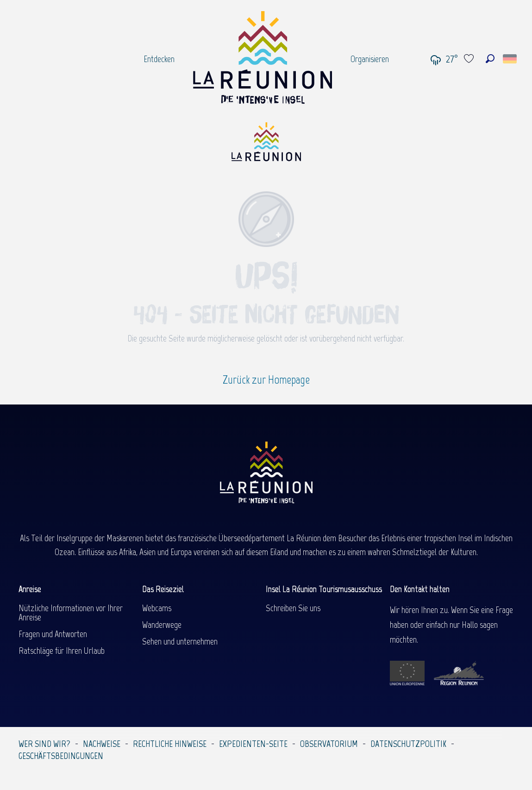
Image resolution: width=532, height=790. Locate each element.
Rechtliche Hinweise (170, 744)
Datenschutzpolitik (408, 744)
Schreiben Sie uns (293, 608)
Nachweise (102, 744)
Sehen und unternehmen (180, 641)
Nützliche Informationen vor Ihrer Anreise (71, 613)
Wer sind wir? (44, 744)
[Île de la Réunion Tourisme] (266, 145)
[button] (490, 59)
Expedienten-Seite (253, 744)
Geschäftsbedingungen (61, 756)
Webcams (157, 608)
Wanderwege (162, 625)
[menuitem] (159, 59)
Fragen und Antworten (53, 634)
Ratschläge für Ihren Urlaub (62, 651)
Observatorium (329, 744)
